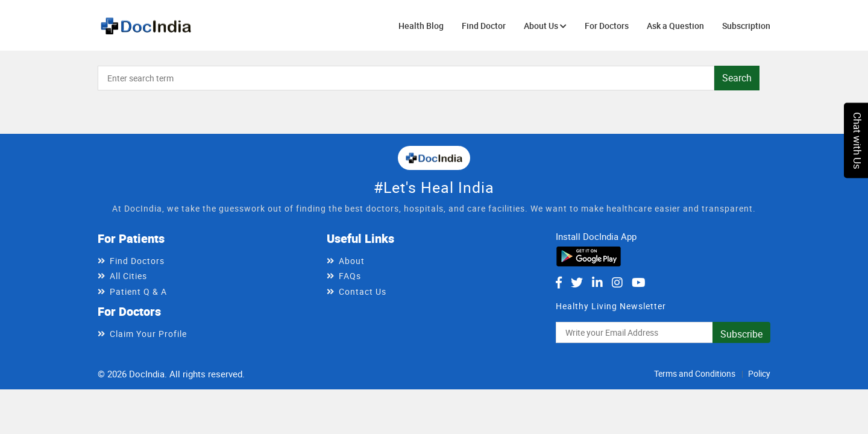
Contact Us (363, 291)
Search (737, 78)
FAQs (350, 276)
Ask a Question (675, 26)
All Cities (128, 276)
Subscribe (741, 334)
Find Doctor (484, 26)
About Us (545, 26)
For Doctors (607, 26)
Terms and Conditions (695, 373)
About (352, 261)
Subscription (746, 26)
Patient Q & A (138, 291)
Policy (759, 373)
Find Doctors (137, 261)
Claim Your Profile (148, 334)
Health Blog (421, 26)
